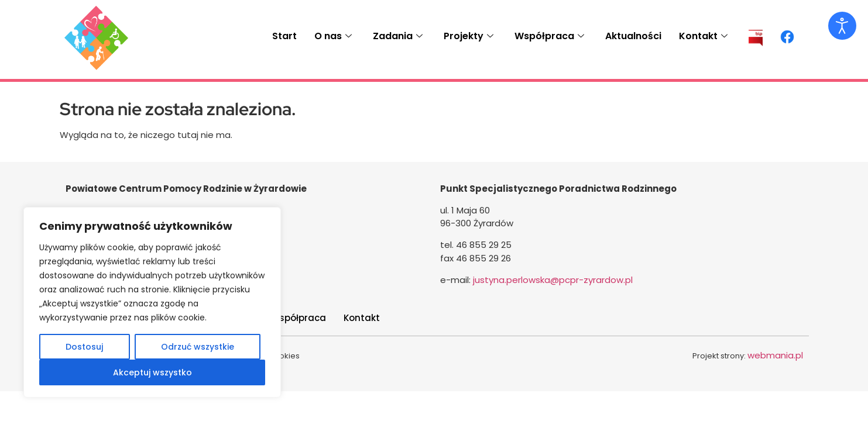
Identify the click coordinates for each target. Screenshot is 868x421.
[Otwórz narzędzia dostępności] (842, 26)
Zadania (398, 36)
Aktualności (633, 36)
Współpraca (549, 36)
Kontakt (703, 36)
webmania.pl (775, 355)
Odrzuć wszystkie (198, 347)
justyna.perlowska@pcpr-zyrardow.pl (553, 280)
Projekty (469, 36)
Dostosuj (84, 347)
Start (284, 36)
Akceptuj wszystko (152, 372)
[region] (152, 302)
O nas (333, 36)
